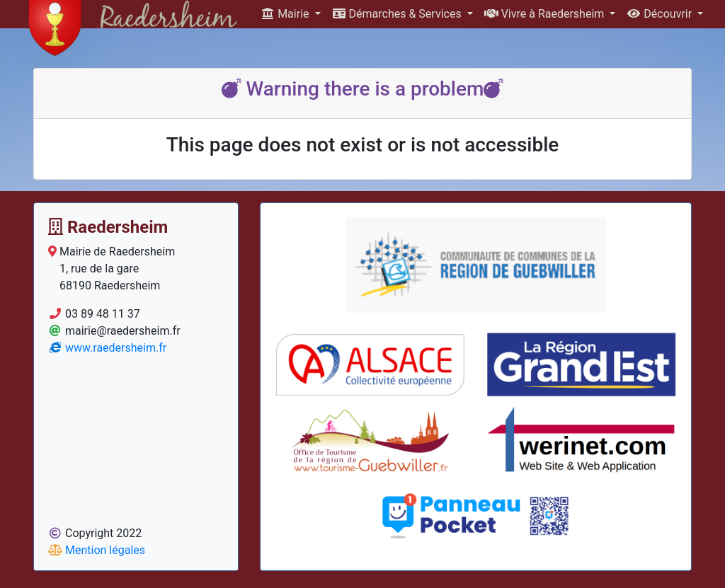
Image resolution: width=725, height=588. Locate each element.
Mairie (286, 14)
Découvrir (661, 14)
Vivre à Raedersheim (546, 14)
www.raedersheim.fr (107, 348)
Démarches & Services (398, 14)
